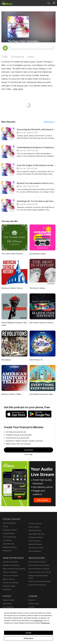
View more (35, 86)
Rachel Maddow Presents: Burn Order (14, 321)
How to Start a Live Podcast (38, 562)
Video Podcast (34, 524)
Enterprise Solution (9, 527)
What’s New (7, 600)
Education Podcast (35, 534)
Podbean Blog (33, 600)
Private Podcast (8, 530)
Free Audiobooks (34, 548)
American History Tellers (11, 391)
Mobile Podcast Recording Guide (40, 573)
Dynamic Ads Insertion (11, 562)
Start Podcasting (34, 527)
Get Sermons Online (36, 544)
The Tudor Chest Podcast (12, 250)
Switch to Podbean (9, 569)
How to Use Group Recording (39, 576)
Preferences (29, 638)
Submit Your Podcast (10, 579)
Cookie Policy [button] (19, 620)
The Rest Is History (37, 285)
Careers (31, 604)
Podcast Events (8, 607)
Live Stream (7, 537)
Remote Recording (9, 544)
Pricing (5, 523)
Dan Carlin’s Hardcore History (41, 319)
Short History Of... (37, 357)
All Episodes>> (50, 119)
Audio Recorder (8, 541)
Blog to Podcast (8, 576)
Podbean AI (7, 548)
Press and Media (34, 607)
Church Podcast (34, 538)
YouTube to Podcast (10, 573)
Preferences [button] (18, 623)
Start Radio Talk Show (36, 531)
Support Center (8, 597)
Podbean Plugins (9, 583)
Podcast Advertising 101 (37, 579)
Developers (7, 586)
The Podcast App (9, 534)
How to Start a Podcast (37, 559)
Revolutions (6, 357)
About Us (32, 597)
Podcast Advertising (10, 559)
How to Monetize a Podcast (38, 566)
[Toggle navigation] (54, 3)
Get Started (28, 447)
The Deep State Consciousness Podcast (24, 41)
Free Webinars (8, 604)
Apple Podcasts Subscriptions (13, 566)
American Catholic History (12, 285)
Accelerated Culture (37, 250)
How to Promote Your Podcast (39, 569)
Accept (28, 633)
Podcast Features (9, 520)
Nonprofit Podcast (35, 541)
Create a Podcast (35, 520)
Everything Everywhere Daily (41, 391)
